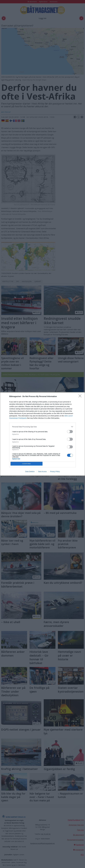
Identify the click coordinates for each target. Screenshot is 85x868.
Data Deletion (30, 472)
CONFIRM (27, 464)
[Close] (81, 397)
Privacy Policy (55, 472)
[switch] (70, 432)
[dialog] (42, 434)
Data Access (42, 472)
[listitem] (42, 427)
